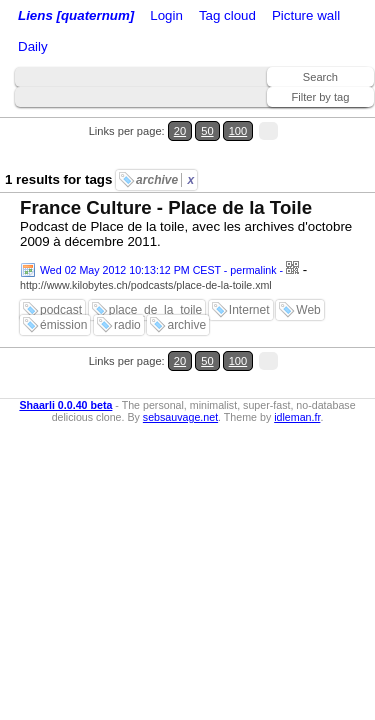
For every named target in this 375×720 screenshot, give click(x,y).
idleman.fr (297, 417)
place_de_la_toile (155, 310)
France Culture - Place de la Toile (166, 207)
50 (207, 131)
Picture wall (306, 15)
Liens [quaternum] (76, 15)
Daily (33, 46)
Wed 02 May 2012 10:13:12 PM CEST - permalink (158, 270)
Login (166, 15)
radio (127, 325)
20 (180, 131)
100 (238, 131)
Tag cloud (227, 15)
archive (165, 180)
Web (308, 310)
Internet (249, 310)
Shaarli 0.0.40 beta (65, 405)
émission (63, 325)
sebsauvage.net (180, 417)
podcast (61, 310)
